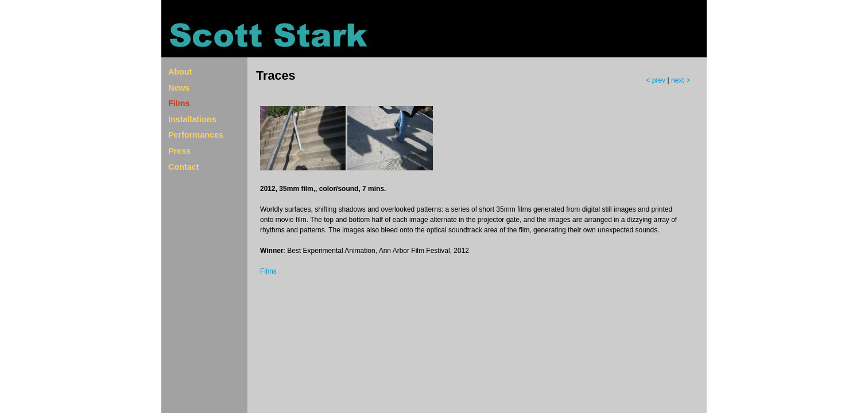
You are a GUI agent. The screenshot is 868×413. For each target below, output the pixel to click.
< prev (656, 80)
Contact (184, 167)
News (179, 88)
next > (681, 80)
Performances (196, 135)
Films (179, 103)
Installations (192, 119)
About (180, 72)
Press (179, 151)
